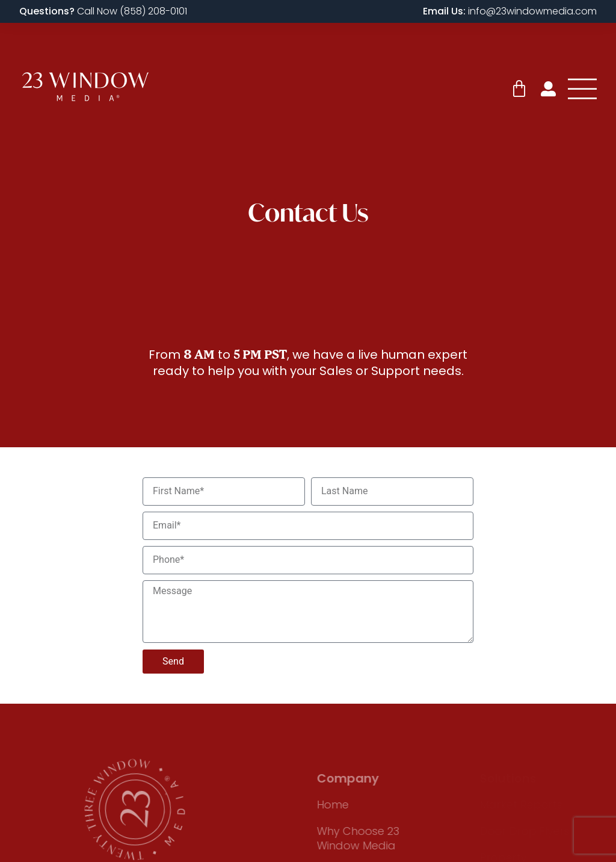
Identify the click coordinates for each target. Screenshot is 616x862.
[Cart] (519, 89)
